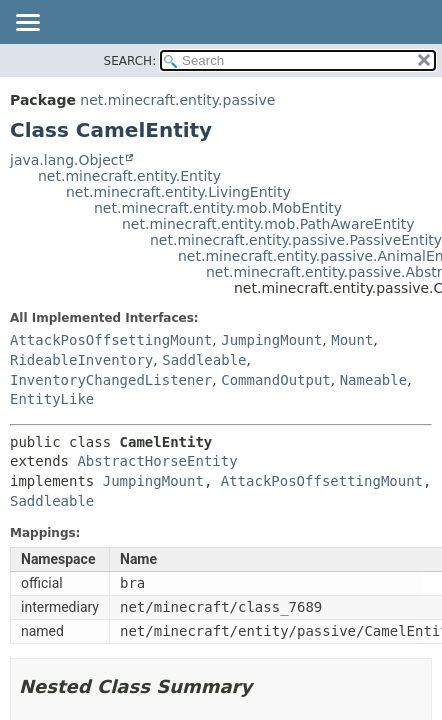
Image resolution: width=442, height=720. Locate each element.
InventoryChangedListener (111, 380)
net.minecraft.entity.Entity (129, 176)
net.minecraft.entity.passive (177, 100)
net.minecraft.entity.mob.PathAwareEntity (268, 224)
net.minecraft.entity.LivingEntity (178, 192)
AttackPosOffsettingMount (111, 340)
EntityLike (52, 399)
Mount (352, 340)
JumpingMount (271, 340)
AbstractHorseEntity (157, 461)
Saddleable (204, 360)
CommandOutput (276, 380)
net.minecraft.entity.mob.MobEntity (218, 208)
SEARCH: (130, 61)
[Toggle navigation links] (27, 24)
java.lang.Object (67, 160)
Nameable (373, 380)
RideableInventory (81, 360)
